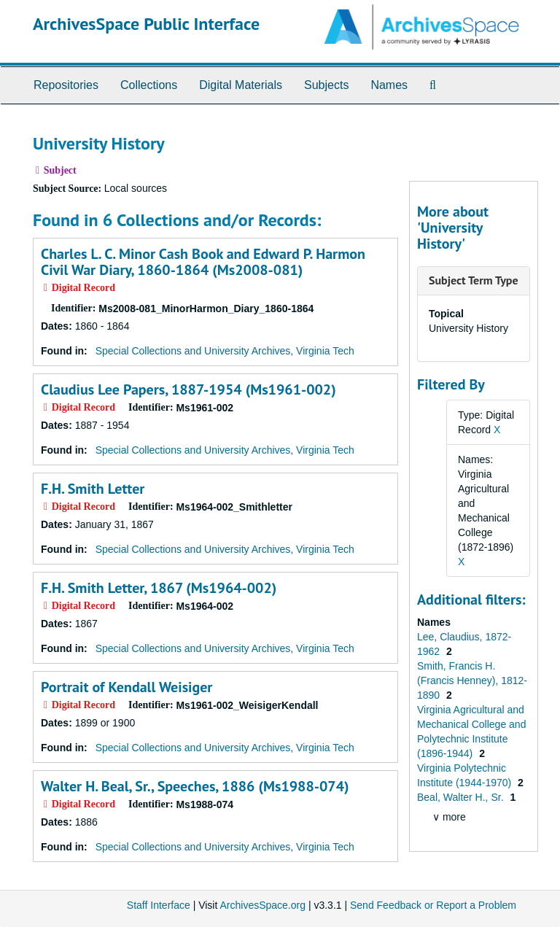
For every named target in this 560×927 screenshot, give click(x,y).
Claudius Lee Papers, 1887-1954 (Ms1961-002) (188, 389)
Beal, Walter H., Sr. (462, 797)
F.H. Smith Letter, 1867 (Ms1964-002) (159, 588)
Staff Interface (159, 905)
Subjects (326, 85)
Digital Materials (241, 85)
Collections (149, 85)
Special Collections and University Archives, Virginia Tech (225, 351)
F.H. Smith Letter (93, 489)
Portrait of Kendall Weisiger (127, 687)
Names (389, 85)
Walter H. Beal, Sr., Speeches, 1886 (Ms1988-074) (195, 786)
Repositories (66, 85)
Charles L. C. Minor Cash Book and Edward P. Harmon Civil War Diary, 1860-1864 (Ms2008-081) (203, 262)
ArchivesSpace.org (262, 905)
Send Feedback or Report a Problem (433, 905)
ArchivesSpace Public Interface (146, 24)
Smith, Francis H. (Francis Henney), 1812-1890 (472, 680)
